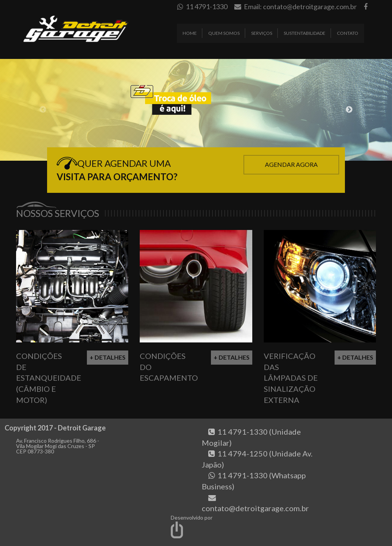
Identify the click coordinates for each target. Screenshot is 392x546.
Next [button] (349, 110)
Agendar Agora (291, 164)
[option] (196, 110)
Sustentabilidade (305, 33)
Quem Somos (224, 33)
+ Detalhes (108, 357)
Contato (348, 33)
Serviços (262, 33)
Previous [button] (43, 110)
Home (190, 33)
